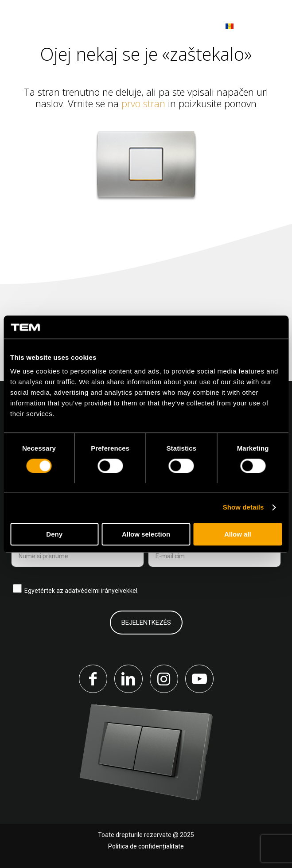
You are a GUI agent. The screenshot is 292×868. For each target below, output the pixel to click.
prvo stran (143, 103)
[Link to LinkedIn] (128, 679)
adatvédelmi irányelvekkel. (102, 591)
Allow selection (146, 534)
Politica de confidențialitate (146, 846)
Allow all (238, 534)
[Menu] (271, 26)
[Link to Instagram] (164, 679)
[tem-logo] (60, 27)
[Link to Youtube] (199, 679)
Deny (54, 534)
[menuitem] (271, 27)
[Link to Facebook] (93, 679)
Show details (243, 508)
